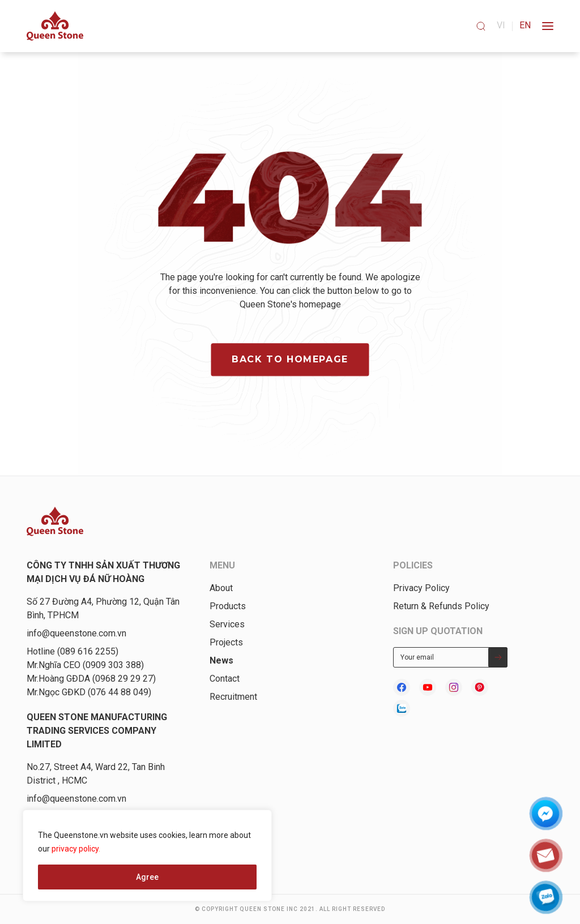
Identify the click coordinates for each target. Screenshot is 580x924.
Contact (225, 679)
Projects (226, 642)
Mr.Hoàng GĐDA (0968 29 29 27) (91, 679)
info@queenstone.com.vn (76, 633)
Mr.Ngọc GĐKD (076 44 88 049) (89, 692)
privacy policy (75, 849)
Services (227, 624)
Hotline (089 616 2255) (72, 651)
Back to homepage (290, 360)
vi (501, 25)
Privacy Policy (421, 588)
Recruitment (233, 697)
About (221, 588)
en (525, 25)
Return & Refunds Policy (441, 606)
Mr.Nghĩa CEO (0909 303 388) (85, 665)
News (221, 660)
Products (228, 606)
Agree (147, 877)
